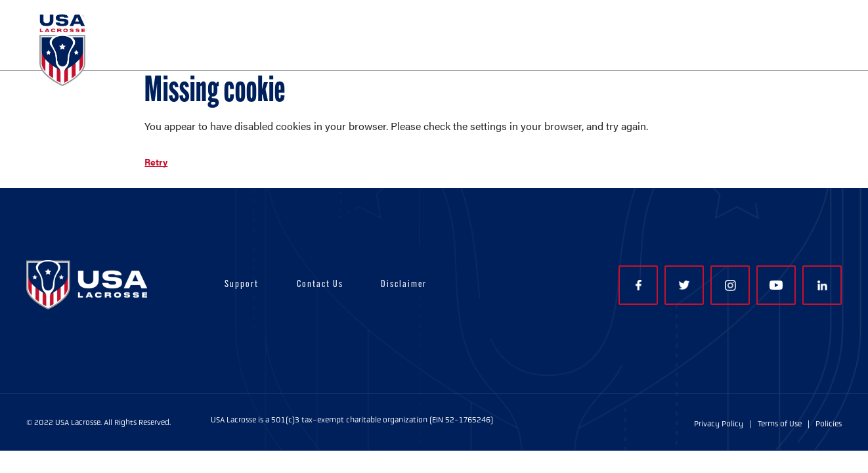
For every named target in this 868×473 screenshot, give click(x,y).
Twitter (684, 285)
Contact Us (320, 285)
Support (242, 285)
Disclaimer (404, 285)
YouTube (776, 285)
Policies (829, 424)
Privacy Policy (719, 424)
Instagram (730, 285)
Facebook (639, 285)
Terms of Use (780, 424)
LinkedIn (822, 285)
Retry (156, 162)
